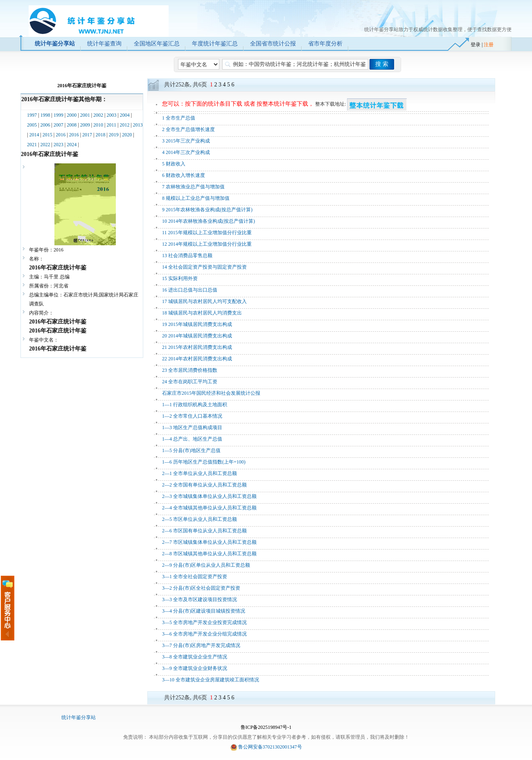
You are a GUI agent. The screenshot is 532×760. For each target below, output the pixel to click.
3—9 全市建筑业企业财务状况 (195, 668)
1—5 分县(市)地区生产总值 (191, 450)
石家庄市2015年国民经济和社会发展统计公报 (211, 393)
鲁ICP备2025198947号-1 (266, 727)
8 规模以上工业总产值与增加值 (196, 198)
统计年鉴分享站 (79, 717)
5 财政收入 (174, 164)
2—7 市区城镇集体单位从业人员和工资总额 (209, 542)
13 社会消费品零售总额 (187, 256)
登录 (476, 45)
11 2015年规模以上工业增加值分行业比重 (207, 233)
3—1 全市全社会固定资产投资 (195, 577)
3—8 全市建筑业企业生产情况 (195, 657)
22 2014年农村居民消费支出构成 (197, 359)
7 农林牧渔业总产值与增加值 (193, 187)
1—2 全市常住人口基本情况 (192, 416)
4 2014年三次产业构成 (186, 152)
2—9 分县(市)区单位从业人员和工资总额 (206, 565)
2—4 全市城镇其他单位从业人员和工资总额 (209, 508)
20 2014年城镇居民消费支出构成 (197, 336)
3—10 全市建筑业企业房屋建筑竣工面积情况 (211, 680)
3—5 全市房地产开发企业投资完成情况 (204, 622)
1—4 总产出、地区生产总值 (192, 439)
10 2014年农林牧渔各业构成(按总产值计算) (209, 221)
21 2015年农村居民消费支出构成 (197, 347)
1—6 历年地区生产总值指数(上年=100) (204, 462)
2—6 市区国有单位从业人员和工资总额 (204, 531)
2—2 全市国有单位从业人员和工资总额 (204, 485)
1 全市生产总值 (179, 118)
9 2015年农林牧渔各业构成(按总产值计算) (207, 210)
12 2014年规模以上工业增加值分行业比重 (207, 244)
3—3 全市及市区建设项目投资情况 (199, 599)
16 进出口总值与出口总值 (190, 290)
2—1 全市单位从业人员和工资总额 (199, 473)
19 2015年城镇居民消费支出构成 (197, 324)
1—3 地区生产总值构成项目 (192, 427)
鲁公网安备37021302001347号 (270, 747)
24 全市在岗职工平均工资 (190, 382)
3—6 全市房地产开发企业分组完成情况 (204, 634)
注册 (489, 45)
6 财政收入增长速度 (184, 175)
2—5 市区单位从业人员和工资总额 (199, 519)
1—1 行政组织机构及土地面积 (195, 405)
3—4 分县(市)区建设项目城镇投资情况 (204, 611)
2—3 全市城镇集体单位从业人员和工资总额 (209, 496)
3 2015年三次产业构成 (186, 141)
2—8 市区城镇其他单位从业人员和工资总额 (209, 554)
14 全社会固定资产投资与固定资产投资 (204, 267)
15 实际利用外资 (180, 278)
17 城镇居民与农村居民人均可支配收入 (204, 301)
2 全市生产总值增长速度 (188, 129)
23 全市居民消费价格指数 (190, 370)
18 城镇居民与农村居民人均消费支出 (202, 313)
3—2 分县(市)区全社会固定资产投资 (201, 588)
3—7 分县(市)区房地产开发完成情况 (201, 645)
